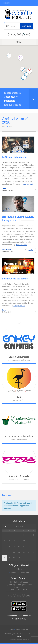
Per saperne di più (27, 184)
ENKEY (19, 636)
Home (4, 127)
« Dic (6, 526)
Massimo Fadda (7, 250)
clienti (27, 249)
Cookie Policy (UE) (19, 619)
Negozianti (30, 251)
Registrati (6, 3)
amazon (23, 249)
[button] (23, 70)
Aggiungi (27, 26)
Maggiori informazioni (20, 572)
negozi (31, 249)
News (20, 569)
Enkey (4, 188)
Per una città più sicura (15, 279)
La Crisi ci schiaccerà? (15, 157)
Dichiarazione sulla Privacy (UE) (19, 616)
